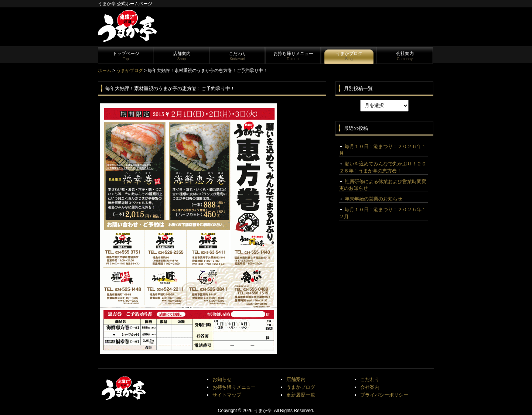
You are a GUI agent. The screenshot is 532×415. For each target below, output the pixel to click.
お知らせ (222, 379)
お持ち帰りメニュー (293, 56)
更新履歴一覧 (301, 395)
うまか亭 (263, 411)
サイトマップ (227, 395)
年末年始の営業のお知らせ (374, 199)
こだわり (238, 56)
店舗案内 (182, 56)
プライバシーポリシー (384, 395)
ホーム (105, 71)
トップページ (126, 56)
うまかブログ (349, 56)
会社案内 (405, 56)
